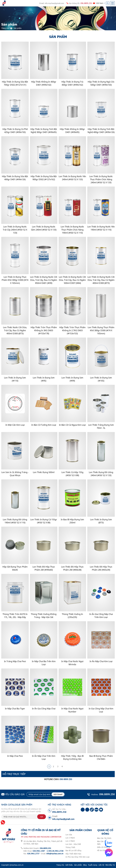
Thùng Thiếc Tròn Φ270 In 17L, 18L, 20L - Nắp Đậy (15, 616)
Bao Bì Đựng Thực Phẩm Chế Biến (101, 757)
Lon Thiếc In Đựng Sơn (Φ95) (44, 379)
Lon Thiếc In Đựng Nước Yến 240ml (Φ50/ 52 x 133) (72, 178)
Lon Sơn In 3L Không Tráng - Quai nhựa (15, 474)
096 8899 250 (66, 779)
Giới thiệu (69, 865)
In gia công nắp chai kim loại (101, 710)
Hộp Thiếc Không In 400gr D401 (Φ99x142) (44, 83)
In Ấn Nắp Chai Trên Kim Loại (44, 757)
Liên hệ (101, 865)
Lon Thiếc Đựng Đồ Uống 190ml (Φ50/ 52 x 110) (15, 521)
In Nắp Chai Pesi (15, 756)
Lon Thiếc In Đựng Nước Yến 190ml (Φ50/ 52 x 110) (101, 228)
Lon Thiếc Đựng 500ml (44, 472)
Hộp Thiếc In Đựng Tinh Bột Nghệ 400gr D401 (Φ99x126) (101, 131)
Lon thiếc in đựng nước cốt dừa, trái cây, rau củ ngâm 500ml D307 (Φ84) (72, 280)
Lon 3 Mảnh (70, 838)
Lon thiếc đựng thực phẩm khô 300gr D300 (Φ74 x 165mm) (101, 330)
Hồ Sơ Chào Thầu (104, 850)
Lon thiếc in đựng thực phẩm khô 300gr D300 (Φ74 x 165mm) (15, 280)
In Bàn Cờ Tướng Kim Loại (44, 425)
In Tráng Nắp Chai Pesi (15, 661)
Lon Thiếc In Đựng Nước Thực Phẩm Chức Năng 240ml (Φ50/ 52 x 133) (101, 179)
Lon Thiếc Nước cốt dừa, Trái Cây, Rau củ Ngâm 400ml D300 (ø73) (15, 330)
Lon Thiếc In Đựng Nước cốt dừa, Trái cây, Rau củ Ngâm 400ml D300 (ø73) (101, 280)
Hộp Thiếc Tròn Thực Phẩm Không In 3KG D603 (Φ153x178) (44, 330)
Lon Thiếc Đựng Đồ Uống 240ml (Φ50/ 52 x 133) (101, 474)
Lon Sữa (69, 835)
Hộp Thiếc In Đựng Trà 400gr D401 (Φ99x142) (72, 83)
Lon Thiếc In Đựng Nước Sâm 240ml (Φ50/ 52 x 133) (44, 228)
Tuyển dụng (93, 865)
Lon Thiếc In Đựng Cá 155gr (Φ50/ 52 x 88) (44, 521)
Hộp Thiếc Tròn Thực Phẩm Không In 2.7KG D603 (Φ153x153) (72, 330)
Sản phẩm (78, 865)
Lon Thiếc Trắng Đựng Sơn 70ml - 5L (101, 426)
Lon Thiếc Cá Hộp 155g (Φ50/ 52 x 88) (72, 474)
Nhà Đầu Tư (110, 865)
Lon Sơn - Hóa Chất (73, 844)
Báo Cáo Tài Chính (104, 838)
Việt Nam (100, 3)
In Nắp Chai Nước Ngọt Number (72, 710)
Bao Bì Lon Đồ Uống (73, 850)
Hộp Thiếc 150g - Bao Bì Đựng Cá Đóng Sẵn (72, 757)
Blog (85, 865)
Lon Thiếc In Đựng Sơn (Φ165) (101, 379)
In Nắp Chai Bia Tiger (15, 709)
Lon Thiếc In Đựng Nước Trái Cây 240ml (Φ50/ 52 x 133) (15, 230)
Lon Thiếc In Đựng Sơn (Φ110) (15, 379)
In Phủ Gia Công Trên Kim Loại (77, 857)
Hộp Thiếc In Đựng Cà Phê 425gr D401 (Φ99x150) (15, 131)
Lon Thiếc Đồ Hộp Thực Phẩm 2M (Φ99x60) (44, 568)
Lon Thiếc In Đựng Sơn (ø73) (101, 521)
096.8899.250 (86, 3)
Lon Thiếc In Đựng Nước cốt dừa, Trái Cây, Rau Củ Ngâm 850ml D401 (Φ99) (44, 280)
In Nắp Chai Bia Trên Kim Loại (44, 663)
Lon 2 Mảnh (70, 841)
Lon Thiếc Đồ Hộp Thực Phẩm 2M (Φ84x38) (72, 568)
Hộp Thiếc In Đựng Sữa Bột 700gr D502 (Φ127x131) (15, 83)
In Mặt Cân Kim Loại (15, 425)
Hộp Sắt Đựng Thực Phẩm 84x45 (15, 568)
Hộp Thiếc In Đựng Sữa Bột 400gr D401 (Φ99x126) (15, 178)
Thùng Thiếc (70, 847)
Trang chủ (60, 865)
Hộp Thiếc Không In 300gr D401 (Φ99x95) (72, 131)
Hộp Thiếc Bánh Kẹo (73, 854)
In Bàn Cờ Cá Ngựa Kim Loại (72, 425)
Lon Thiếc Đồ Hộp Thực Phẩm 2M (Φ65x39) (101, 568)
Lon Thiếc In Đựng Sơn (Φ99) (72, 379)
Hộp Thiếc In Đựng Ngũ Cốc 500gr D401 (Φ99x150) (101, 83)
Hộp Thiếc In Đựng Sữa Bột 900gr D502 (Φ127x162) (44, 178)
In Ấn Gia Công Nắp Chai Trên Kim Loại (101, 616)
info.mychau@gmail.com (54, 3)
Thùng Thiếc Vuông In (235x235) (72, 616)
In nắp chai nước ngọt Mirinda (72, 663)
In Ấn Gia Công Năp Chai (44, 709)
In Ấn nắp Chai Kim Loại (101, 661)
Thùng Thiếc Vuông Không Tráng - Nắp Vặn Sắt (44, 616)
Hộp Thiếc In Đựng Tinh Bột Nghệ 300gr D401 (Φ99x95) (44, 131)
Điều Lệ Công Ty (104, 847)
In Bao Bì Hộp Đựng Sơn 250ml (72, 521)
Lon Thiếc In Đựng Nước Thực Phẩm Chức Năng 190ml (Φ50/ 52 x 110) (72, 230)
